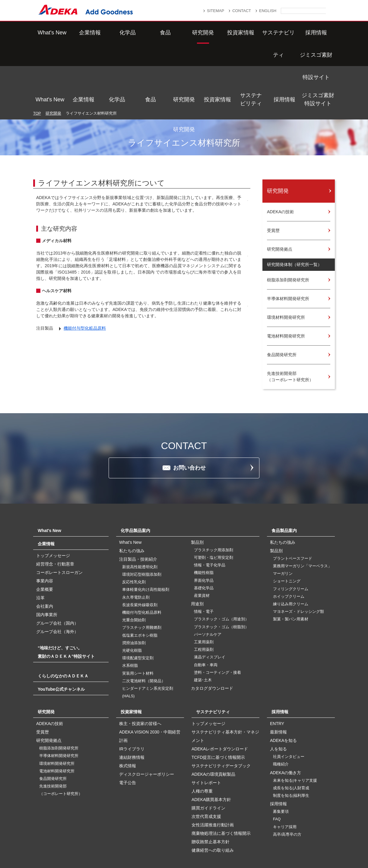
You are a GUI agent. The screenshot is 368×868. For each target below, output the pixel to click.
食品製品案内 (284, 486)
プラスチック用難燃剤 (142, 583)
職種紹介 (281, 719)
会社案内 (45, 561)
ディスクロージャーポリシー (147, 729)
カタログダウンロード (212, 643)
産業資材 (202, 551)
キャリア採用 (285, 782)
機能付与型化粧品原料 (85, 324)
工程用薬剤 (204, 605)
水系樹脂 (130, 621)
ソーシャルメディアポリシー (283, 841)
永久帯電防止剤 (136, 553)
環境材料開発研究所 (57, 719)
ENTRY (277, 679)
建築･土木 (203, 635)
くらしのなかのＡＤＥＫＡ (63, 631)
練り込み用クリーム (291, 559)
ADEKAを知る (283, 695)
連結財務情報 (132, 712)
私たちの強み (132, 506)
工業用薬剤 (204, 597)
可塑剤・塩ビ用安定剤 (214, 513)
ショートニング (287, 536)
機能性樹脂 (204, 528)
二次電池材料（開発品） (144, 636)
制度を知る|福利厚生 (291, 751)
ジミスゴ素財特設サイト (318, 32)
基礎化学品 (204, 543)
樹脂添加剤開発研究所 (59, 703)
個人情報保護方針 (238, 834)
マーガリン (283, 529)
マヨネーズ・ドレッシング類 (298, 567)
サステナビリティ (251, 32)
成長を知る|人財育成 (291, 743)
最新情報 (278, 687)
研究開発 (184, 33)
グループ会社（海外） (57, 587)
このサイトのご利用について (190, 848)
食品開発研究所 (53, 734)
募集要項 (281, 767)
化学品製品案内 (135, 486)
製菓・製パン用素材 (291, 574)
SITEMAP (216, 11)
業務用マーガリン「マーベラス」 (302, 521)
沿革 (40, 553)
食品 (151, 33)
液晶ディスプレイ (210, 612)
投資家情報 (217, 33)
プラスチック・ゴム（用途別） (221, 574)
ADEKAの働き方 (286, 728)
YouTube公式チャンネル (61, 644)
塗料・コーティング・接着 (217, 628)
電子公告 (128, 738)
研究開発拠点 (49, 695)
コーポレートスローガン (59, 527)
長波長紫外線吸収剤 (140, 560)
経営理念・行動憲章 (55, 519)
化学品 (117, 33)
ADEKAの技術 (50, 679)
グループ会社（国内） (57, 578)
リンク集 (159, 834)
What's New (50, 33)
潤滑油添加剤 (134, 598)
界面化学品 (204, 536)
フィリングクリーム (291, 544)
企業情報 (84, 33)
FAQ (277, 774)
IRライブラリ (132, 704)
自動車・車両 (206, 620)
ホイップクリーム (289, 552)
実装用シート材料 (138, 629)
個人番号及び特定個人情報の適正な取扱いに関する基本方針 (114, 841)
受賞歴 (43, 687)
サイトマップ (126, 834)
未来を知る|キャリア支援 (295, 736)
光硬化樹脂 (132, 606)
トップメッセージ (53, 511)
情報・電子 (204, 567)
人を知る (278, 704)
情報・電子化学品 (210, 520)
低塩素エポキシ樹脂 (140, 591)
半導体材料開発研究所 (59, 711)
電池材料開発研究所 (57, 726)
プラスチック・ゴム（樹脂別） (221, 582)
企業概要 (45, 544)
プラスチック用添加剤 (214, 505)
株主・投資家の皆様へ (140, 679)
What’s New (130, 497)
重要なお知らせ (194, 834)
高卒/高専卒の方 (287, 790)
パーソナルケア (208, 590)
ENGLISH (268, 11)
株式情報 (128, 721)
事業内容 (45, 536)
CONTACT (242, 11)
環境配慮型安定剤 (138, 613)
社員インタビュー (289, 712)
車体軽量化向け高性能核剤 (146, 545)
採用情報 (284, 33)
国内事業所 (47, 570)
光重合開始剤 (134, 575)
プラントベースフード (293, 514)
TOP (37, 49)
